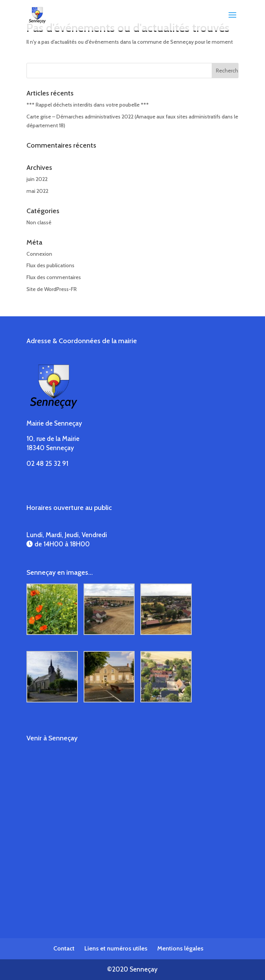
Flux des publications (50, 265)
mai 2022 (37, 191)
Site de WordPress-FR (52, 289)
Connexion (39, 254)
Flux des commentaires (54, 277)
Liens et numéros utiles (116, 948)
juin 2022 (37, 179)
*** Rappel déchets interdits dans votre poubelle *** (88, 105)
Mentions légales (180, 948)
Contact (64, 948)
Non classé (39, 222)
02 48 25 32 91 (47, 464)
